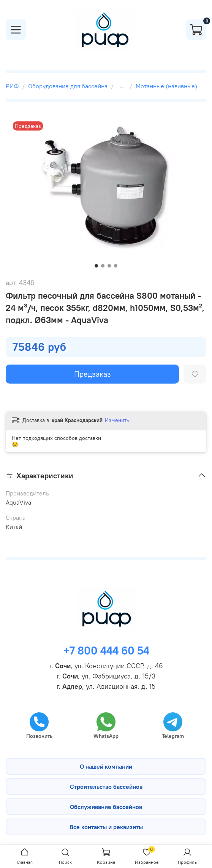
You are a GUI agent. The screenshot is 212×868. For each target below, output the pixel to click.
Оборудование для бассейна (68, 86)
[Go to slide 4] (116, 266)
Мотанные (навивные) (166, 86)
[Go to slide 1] (96, 266)
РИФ (12, 86)
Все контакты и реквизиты (106, 827)
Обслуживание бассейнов (106, 807)
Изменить (117, 420)
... (122, 86)
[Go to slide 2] (103, 266)
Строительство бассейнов (106, 787)
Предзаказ (93, 374)
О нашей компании (106, 766)
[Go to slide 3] (109, 266)
